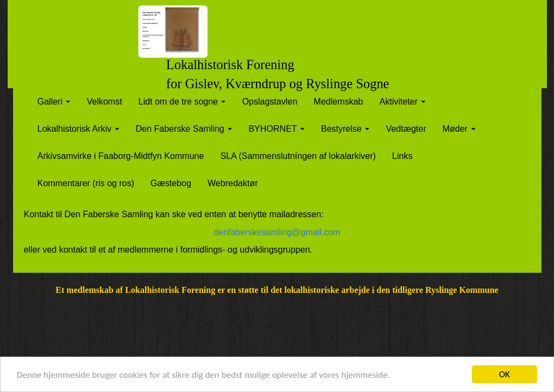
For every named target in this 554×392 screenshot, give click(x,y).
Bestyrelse (345, 129)
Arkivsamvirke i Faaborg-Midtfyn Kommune (121, 156)
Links (402, 156)
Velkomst (104, 102)
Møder (459, 129)
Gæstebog (171, 183)
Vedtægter (406, 129)
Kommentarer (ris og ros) (86, 183)
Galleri (54, 102)
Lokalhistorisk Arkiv (79, 129)
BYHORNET (276, 129)
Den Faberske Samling (184, 129)
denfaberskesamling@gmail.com (277, 232)
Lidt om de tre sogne (182, 102)
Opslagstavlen (269, 102)
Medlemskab (339, 102)
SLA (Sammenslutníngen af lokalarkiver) (298, 156)
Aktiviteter (403, 102)
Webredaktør (233, 183)
